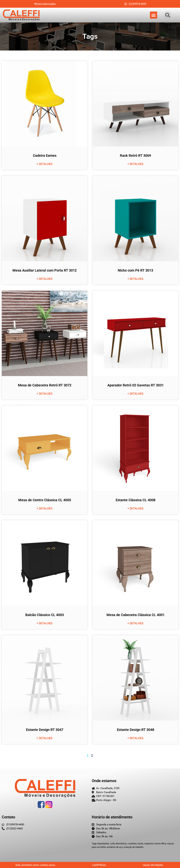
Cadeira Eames (45, 156)
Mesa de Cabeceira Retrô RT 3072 (45, 385)
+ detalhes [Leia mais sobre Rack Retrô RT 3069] (135, 164)
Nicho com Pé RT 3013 (135, 271)
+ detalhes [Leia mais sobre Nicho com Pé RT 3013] (135, 279)
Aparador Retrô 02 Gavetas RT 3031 (136, 385)
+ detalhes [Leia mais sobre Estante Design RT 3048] (135, 738)
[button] (154, 15)
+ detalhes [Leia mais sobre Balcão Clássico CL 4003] (45, 624)
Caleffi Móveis (99, 865)
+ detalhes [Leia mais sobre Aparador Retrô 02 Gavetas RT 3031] (135, 394)
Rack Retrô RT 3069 (135, 156)
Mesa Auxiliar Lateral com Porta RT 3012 (45, 271)
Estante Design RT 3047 (45, 730)
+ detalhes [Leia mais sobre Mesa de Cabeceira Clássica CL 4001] (135, 624)
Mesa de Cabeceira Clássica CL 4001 (136, 615)
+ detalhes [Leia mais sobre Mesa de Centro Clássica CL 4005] (45, 509)
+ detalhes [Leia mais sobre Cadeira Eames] (45, 164)
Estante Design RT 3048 (136, 730)
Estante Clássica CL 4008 (136, 500)
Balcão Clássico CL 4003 (45, 615)
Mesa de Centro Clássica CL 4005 (45, 500)
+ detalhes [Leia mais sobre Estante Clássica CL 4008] (135, 509)
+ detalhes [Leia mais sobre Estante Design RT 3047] (45, 738)
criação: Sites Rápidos (153, 865)
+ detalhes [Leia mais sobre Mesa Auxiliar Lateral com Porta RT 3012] (45, 279)
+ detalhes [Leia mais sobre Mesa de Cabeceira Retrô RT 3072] (45, 394)
